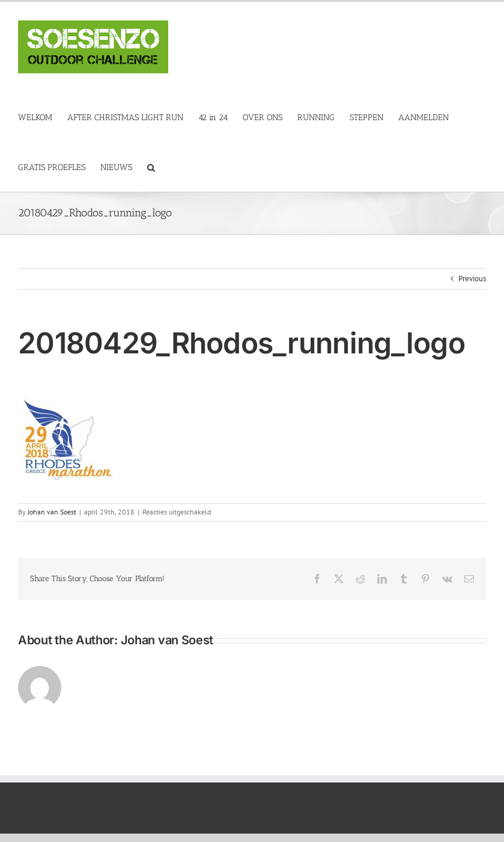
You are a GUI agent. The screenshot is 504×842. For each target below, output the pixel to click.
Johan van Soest (52, 512)
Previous (472, 279)
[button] (151, 167)
